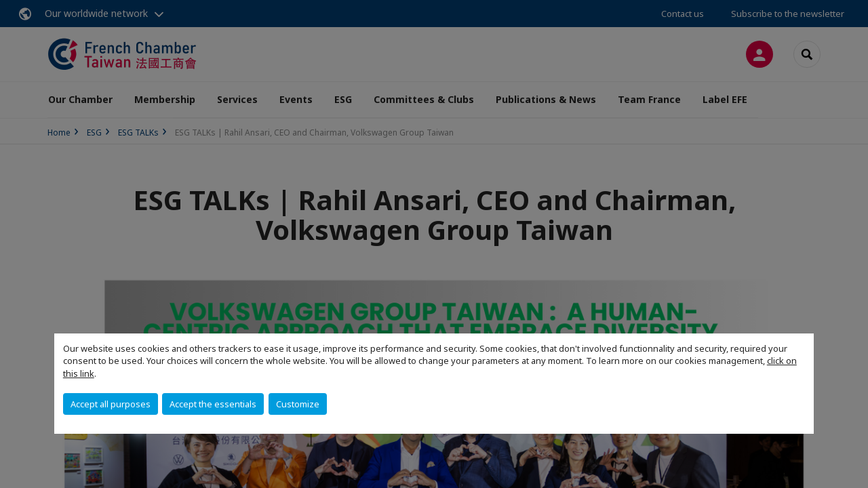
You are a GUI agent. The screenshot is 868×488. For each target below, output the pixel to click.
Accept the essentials (213, 404)
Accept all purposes (111, 404)
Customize (298, 404)
